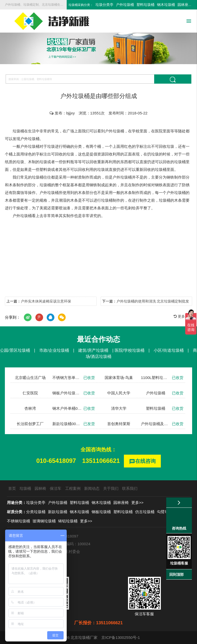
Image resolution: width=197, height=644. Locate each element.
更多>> (137, 502)
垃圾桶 (25, 488)
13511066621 (101, 461)
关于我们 (111, 488)
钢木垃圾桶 (166, 5)
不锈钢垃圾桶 (18, 521)
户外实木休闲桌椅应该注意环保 (46, 301)
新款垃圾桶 (58, 512)
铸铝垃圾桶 (68, 521)
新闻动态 (92, 488)
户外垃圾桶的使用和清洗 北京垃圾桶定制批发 (153, 301)
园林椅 (40, 488)
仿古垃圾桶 (145, 512)
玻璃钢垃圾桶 (44, 521)
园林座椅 (185, 5)
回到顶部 (176, 574)
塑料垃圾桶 (145, 5)
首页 (12, 488)
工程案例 (73, 488)
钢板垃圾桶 (101, 512)
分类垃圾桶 (36, 512)
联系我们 (130, 488)
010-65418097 (56, 461)
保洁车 (56, 488)
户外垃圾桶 (125, 5)
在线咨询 (142, 461)
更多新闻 (183, 316)
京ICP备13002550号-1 (121, 637)
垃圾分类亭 (104, 5)
